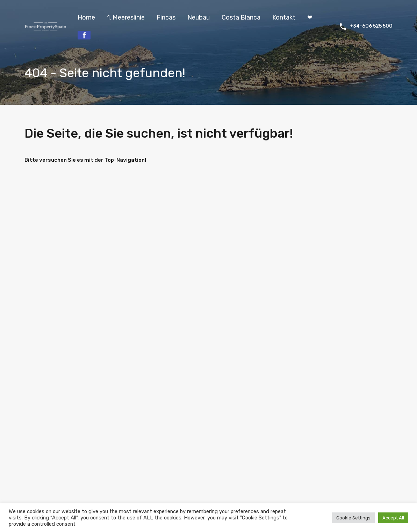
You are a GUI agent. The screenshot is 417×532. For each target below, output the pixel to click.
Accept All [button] (393, 518)
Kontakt (284, 17)
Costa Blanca (241, 17)
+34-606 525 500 (371, 26)
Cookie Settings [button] (353, 518)
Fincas (166, 17)
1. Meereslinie (126, 17)
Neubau (199, 17)
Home (86, 17)
